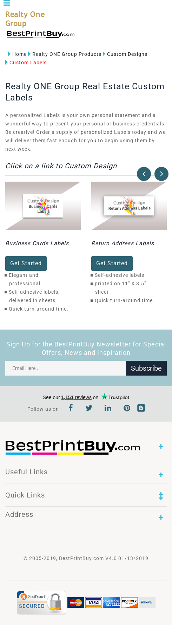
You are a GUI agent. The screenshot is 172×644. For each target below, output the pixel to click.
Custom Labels (26, 63)
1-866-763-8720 (88, 37)
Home (17, 54)
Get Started (26, 263)
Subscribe (146, 368)
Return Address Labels (123, 243)
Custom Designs (125, 54)
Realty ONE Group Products (65, 54)
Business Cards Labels (37, 243)
